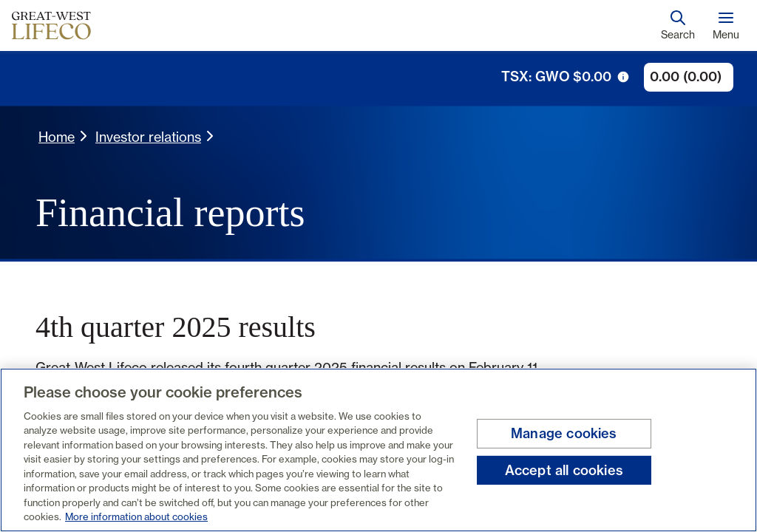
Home (57, 137)
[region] (378, 450)
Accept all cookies (564, 470)
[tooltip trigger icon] (623, 77)
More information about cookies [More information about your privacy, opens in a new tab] (136, 516)
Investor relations (148, 137)
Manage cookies (564, 433)
